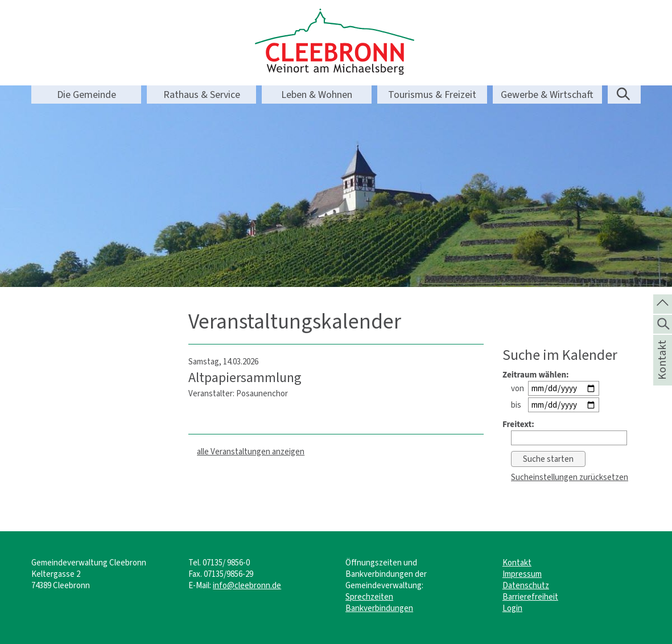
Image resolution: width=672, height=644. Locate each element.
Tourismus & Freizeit (432, 95)
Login (512, 608)
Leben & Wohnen (317, 95)
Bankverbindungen (379, 608)
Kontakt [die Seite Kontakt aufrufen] (662, 375)
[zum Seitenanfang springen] (663, 303)
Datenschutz (526, 585)
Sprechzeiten (369, 597)
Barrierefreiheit (530, 597)
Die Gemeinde (86, 95)
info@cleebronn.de (247, 585)
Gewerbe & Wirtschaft (547, 95)
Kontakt (517, 563)
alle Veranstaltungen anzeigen (251, 452)
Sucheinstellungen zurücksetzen (570, 477)
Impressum (522, 574)
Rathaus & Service (202, 95)
